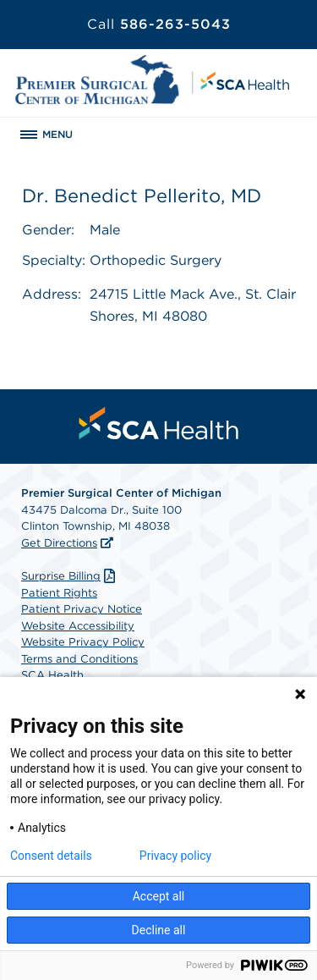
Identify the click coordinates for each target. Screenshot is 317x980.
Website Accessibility (78, 626)
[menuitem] (159, 423)
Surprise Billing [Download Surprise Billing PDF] (70, 576)
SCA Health (52, 675)
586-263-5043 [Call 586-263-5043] (159, 24)
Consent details (51, 856)
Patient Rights (59, 593)
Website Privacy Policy (83, 642)
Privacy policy (175, 856)
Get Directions (59, 543)
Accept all (159, 896)
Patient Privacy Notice (82, 609)
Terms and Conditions (79, 659)
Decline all (159, 930)
